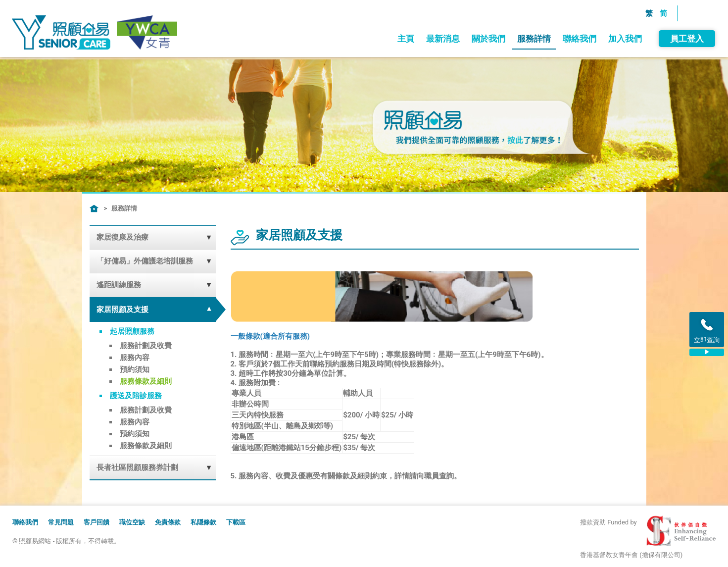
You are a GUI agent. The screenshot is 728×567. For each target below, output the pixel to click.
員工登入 (686, 39)
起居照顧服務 (132, 331)
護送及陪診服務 (136, 396)
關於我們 (488, 39)
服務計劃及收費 (146, 346)
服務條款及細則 (146, 381)
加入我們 (625, 39)
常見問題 (61, 522)
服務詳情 (534, 39)
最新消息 (442, 39)
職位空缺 (132, 522)
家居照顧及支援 (122, 309)
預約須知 (135, 369)
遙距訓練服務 (119, 285)
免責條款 (168, 522)
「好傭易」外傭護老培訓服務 (145, 261)
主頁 (405, 39)
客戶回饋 (97, 522)
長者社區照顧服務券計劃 (137, 467)
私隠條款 (203, 522)
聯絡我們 (579, 39)
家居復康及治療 (122, 237)
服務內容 (135, 358)
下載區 (236, 522)
